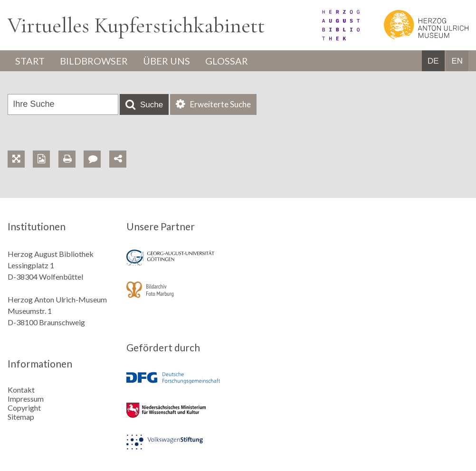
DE (433, 61)
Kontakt (21, 390)
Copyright (24, 408)
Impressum (26, 399)
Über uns (167, 61)
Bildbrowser (94, 61)
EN (457, 61)
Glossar (227, 61)
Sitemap (21, 417)
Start (30, 61)
